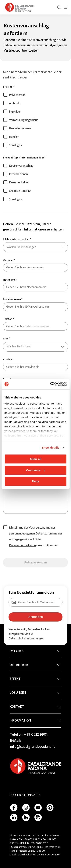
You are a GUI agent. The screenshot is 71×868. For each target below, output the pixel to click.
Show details (51, 448)
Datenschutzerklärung (23, 545)
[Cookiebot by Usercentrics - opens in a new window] (51, 384)
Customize (36, 470)
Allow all (35, 459)
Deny (35, 481)
